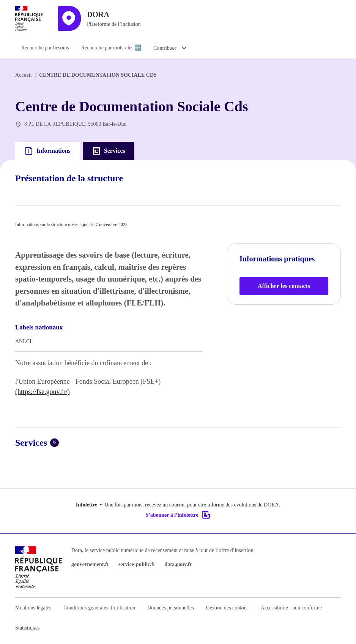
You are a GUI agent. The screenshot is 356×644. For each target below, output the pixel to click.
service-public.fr (137, 564)
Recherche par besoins (45, 48)
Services (109, 151)
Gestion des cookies (227, 608)
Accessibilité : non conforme (291, 608)
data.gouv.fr (178, 564)
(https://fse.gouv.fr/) (43, 392)
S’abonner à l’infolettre (178, 515)
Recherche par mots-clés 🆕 (111, 48)
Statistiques (28, 628)
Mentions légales (33, 608)
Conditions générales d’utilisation (99, 608)
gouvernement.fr (90, 564)
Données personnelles (170, 608)
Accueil (24, 75)
